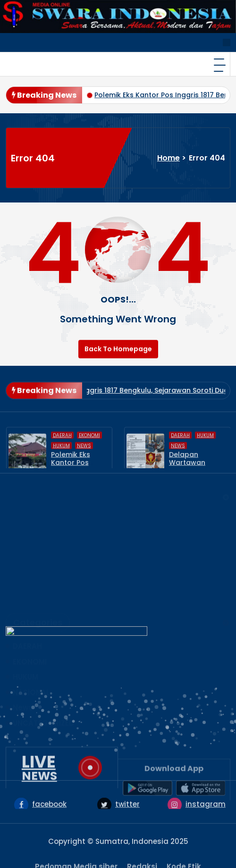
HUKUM (25, 648)
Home (169, 158)
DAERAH (27, 617)
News (23, 678)
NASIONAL (31, 663)
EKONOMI (30, 633)
